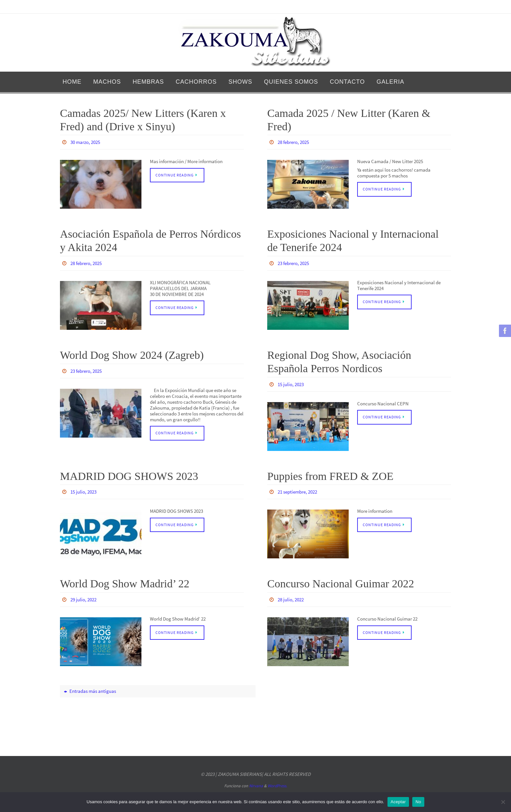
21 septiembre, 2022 (300, 491)
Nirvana (256, 784)
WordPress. (277, 784)
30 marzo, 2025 (87, 142)
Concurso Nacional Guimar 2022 (341, 582)
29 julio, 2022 (85, 598)
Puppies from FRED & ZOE (330, 475)
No (418, 802)
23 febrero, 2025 (295, 263)
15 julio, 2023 (292, 384)
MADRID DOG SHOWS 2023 (129, 475)
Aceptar (398, 802)
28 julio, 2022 (292, 598)
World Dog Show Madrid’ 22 (125, 582)
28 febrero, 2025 (295, 142)
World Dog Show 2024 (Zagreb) (132, 354)
